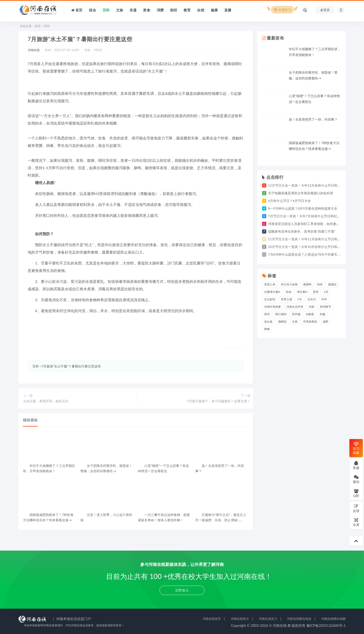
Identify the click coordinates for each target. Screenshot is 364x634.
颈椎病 (282, 322)
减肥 (325, 322)
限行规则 (281, 314)
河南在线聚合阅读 (299, 619)
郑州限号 (325, 307)
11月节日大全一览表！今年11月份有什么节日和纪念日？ (309, 239)
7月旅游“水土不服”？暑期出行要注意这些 (71, 366)
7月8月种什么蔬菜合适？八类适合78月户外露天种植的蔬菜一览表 (316, 254)
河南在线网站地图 (333, 619)
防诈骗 (296, 314)
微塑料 (307, 284)
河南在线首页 (212, 619)
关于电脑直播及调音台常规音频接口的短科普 (301, 193)
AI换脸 (310, 314)
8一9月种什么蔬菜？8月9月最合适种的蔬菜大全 (303, 208)
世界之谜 (286, 299)
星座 (316, 292)
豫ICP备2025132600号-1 (326, 625)
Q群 (356, 493)
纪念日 (312, 299)
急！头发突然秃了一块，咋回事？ (313, 119)
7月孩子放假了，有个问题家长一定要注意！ (218, 401)
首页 (38, 26)
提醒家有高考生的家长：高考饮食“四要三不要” (302, 231)
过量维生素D (272, 292)
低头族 (268, 322)
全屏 (356, 522)
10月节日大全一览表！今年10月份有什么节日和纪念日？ (309, 247)
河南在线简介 (240, 619)
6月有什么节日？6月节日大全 (289, 201)
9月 (300, 299)
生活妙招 (270, 299)
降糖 (267, 329)
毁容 (320, 284)
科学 (324, 299)
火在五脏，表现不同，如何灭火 (46, 401)
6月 (326, 292)
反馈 (356, 508)
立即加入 (182, 590)
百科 (47, 26)
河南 (312, 307)
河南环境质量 (273, 307)
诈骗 (322, 314)
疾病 (289, 292)
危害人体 (270, 284)
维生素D (302, 292)
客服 (356, 465)
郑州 (267, 314)
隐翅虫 (332, 284)
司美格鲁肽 (310, 322)
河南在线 (34, 50)
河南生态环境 (295, 307)
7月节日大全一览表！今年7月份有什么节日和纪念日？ (307, 216)
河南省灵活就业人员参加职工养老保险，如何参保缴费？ (309, 224)
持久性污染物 (289, 284)
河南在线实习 (268, 619)
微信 (356, 479)
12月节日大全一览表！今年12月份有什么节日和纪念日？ (309, 185)
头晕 (295, 322)
